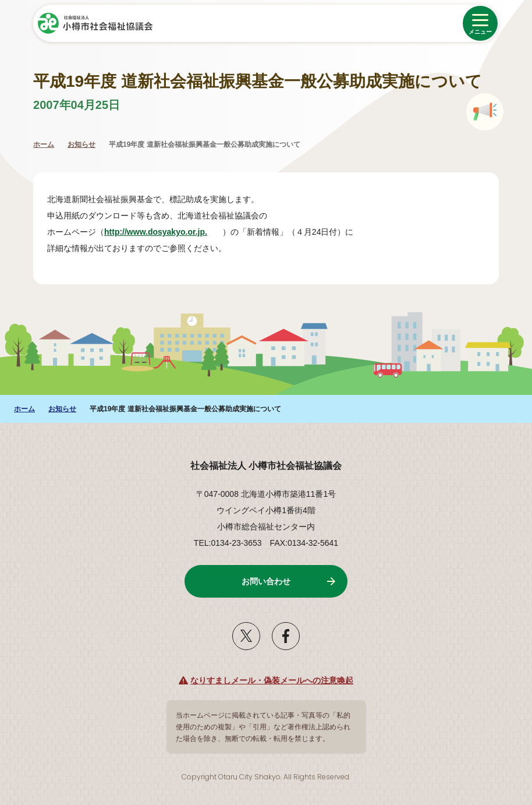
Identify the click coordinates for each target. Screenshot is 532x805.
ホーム (44, 144)
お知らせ (81, 144)
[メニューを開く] (480, 23)
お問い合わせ (266, 581)
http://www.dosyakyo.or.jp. (162, 232)
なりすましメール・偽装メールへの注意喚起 (272, 680)
